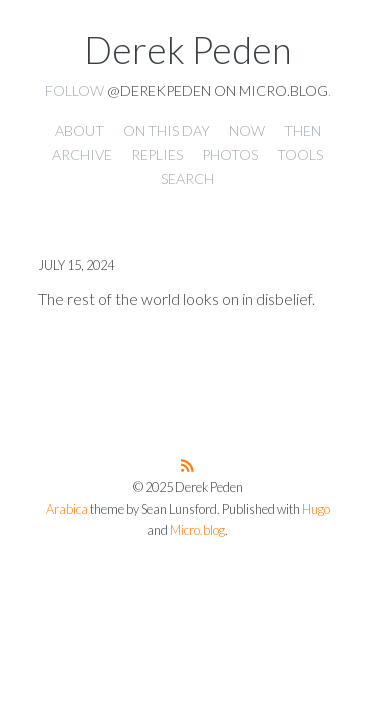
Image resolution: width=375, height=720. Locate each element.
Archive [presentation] (82, 154)
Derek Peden (188, 50)
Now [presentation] (247, 130)
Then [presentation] (302, 130)
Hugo (316, 509)
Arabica (67, 509)
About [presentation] (79, 130)
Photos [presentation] (230, 154)
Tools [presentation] (300, 154)
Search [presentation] (187, 178)
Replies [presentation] (157, 154)
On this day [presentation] (166, 130)
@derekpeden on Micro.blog (217, 90)
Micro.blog (197, 530)
